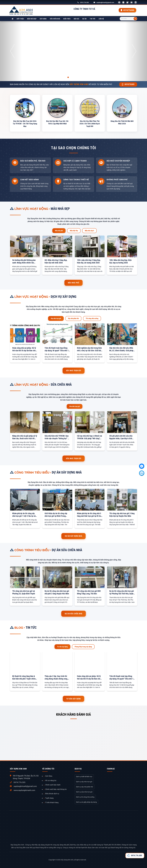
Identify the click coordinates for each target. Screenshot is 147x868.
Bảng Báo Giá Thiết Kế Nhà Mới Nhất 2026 (122, 122)
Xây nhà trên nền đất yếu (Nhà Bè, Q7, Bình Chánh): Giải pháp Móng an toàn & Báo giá (121, 349)
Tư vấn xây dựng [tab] (62, 647)
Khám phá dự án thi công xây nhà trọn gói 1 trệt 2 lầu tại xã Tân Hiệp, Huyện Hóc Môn (24, 515)
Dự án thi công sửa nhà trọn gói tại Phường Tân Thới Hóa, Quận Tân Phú (122, 592)
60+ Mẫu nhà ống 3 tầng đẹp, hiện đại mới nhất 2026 (56, 261)
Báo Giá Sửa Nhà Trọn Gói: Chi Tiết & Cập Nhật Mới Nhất (57, 122)
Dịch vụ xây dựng (64, 297)
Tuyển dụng (49, 798)
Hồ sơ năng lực (51, 780)
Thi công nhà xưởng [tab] (92, 318)
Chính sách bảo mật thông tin (56, 789)
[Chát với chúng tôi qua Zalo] (142, 473)
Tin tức (93, 19)
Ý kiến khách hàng (52, 803)
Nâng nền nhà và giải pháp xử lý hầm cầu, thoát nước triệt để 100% (25, 437)
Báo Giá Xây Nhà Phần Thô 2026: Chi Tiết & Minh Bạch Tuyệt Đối (90, 124)
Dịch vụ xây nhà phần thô (85, 787)
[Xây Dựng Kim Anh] (13, 19)
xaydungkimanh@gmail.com (105, 2)
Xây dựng (43, 19)
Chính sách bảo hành (53, 785)
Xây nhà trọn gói (74, 371)
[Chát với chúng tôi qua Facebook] (142, 466)
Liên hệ (101, 19)
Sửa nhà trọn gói (74, 459)
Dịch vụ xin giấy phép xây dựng (86, 802)
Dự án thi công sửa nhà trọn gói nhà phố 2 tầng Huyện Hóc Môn (57, 592)
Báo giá (76, 19)
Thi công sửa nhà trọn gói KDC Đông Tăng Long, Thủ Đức (89, 592)
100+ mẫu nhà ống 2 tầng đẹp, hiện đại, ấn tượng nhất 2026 (89, 261)
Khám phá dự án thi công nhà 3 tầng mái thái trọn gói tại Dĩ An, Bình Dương (89, 515)
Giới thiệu (20, 19)
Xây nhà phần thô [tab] (73, 318)
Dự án (84, 19)
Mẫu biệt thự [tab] (74, 231)
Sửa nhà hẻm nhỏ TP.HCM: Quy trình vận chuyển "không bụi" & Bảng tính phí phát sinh (57, 437)
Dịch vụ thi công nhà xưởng (85, 797)
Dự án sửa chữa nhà (67, 550)
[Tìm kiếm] (135, 19)
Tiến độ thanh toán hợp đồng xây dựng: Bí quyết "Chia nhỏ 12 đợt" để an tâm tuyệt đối (57, 349)
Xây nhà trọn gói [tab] (56, 318)
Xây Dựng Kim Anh (67, 860)
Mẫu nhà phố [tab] (59, 231)
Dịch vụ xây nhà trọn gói (84, 782)
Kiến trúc (67, 19)
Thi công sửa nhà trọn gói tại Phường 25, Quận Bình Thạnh (24, 592)
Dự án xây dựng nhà (67, 472)
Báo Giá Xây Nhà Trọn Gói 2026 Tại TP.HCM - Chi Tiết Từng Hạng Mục (25, 124)
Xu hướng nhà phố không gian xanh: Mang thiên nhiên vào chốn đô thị (24, 261)
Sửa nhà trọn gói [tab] (75, 406)
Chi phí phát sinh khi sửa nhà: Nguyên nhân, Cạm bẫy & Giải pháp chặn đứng (121, 437)
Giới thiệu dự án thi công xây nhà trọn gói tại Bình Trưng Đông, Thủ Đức (56, 515)
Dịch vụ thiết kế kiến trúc (84, 777)
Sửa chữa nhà (55, 19)
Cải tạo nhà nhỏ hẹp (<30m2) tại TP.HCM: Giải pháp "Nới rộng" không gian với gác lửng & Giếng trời (90, 437)
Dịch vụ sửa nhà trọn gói (84, 792)
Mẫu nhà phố (74, 283)
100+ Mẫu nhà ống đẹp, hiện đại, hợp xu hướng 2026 (120, 261)
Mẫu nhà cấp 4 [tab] (89, 231)
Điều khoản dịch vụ (52, 794)
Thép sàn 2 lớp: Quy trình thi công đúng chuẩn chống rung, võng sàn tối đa (56, 678)
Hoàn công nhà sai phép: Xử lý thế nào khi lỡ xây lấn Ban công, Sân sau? (25, 349)
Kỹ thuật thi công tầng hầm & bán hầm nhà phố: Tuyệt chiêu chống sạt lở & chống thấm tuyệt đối (25, 678)
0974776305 (127, 10)
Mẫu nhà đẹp (32, 19)
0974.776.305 (84, 2)
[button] (11, 51)
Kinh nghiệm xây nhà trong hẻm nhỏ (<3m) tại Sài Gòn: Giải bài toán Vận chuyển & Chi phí (89, 349)
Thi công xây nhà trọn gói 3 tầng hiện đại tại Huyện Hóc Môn (122, 515)
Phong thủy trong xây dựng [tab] (83, 647)
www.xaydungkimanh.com (24, 790)
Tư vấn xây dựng (73, 699)
